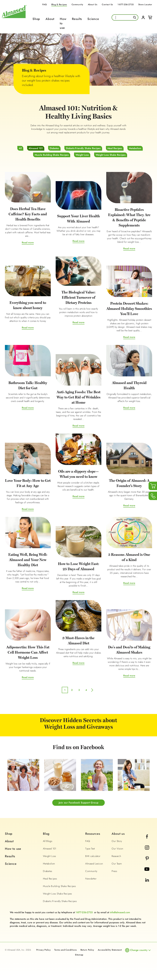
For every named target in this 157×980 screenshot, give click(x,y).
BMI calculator (93, 856)
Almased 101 (36, 148)
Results (77, 19)
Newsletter (91, 879)
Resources (93, 834)
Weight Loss (82, 155)
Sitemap (79, 955)
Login (143, 17)
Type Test (90, 849)
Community (77, 4)
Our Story (117, 841)
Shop (36, 19)
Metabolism (135, 148)
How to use (13, 849)
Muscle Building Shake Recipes (52, 155)
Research (116, 856)
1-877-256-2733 (126, 4)
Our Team (117, 864)
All (20, 148)
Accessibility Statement (110, 950)
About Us (93, 4)
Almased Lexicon (94, 864)
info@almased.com (120, 913)
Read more (28, 243)
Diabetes (54, 148)
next (93, 691)
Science (93, 19)
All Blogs (48, 841)
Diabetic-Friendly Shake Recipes (83, 148)
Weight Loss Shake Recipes (111, 155)
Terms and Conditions (65, 950)
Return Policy (87, 950)
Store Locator (145, 4)
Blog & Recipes (59, 4)
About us (118, 834)
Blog (46, 834)
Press (114, 871)
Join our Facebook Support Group (79, 803)
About (50, 19)
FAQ (45, 4)
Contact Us (107, 4)
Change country (139, 950)
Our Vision (117, 849)
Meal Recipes (115, 148)
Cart (150, 17)
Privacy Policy (44, 950)
